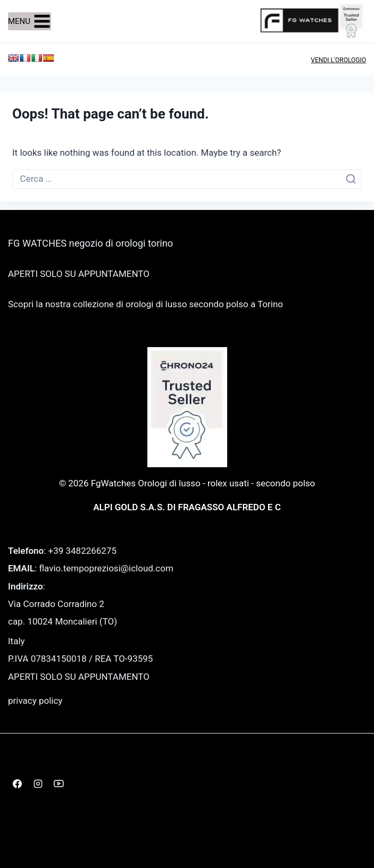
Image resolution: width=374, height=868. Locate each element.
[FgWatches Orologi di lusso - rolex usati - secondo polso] (313, 21)
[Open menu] (30, 21)
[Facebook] (17, 783)
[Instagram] (38, 783)
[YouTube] (59, 783)
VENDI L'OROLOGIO (338, 60)
